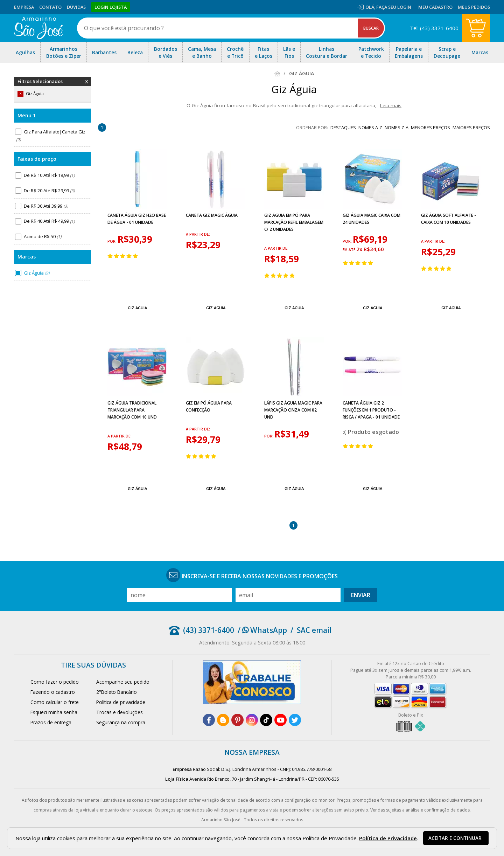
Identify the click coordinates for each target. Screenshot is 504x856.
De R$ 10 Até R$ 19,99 (49, 175)
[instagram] (252, 720)
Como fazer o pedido (55, 682)
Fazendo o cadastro (53, 692)
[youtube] (281, 720)
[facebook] (209, 720)
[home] (38, 28)
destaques (343, 127)
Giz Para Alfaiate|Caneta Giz (50, 136)
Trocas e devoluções (120, 712)
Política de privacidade (121, 702)
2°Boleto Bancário (117, 692)
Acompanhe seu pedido (123, 682)
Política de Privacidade (388, 838)
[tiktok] (266, 720)
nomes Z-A (397, 127)
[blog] (223, 720)
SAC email (314, 630)
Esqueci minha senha (54, 712)
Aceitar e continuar (455, 838)
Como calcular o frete (55, 702)
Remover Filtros (87, 86)
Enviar (361, 595)
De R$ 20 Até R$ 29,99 (49, 191)
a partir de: (198, 234)
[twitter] (295, 720)
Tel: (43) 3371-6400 (434, 28)
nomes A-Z (370, 127)
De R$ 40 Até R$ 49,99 (49, 221)
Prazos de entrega (51, 722)
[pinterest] (237, 720)
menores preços (430, 127)
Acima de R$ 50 (43, 236)
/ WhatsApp (262, 630)
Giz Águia (37, 273)
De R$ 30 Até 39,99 (46, 206)
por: (113, 241)
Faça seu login (394, 7)
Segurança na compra (121, 722)
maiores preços (471, 127)
